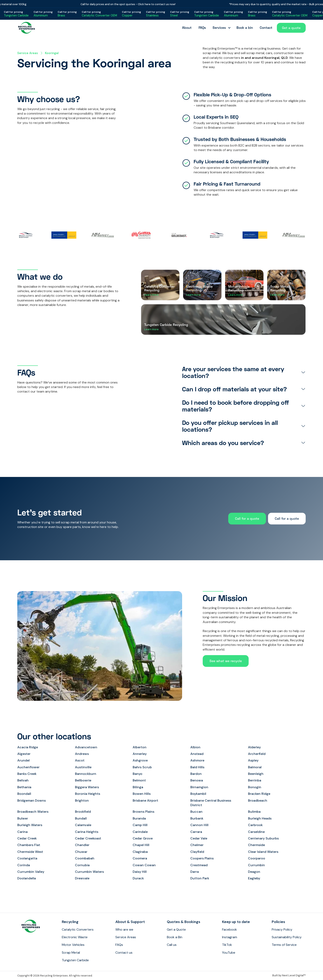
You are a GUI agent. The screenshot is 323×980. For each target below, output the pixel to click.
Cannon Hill (199, 825)
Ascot (80, 760)
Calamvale (83, 825)
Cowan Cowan (144, 865)
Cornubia (82, 865)
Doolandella (27, 878)
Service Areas (28, 53)
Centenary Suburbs (263, 838)
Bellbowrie (83, 780)
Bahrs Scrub (142, 767)
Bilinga (138, 787)
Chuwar (81, 852)
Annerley (140, 754)
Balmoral (255, 767)
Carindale (140, 832)
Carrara (196, 832)
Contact (266, 27)
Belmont (139, 780)
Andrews (82, 754)
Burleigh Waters (30, 825)
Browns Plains (143, 812)
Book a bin (245, 27)
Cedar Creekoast (88, 838)
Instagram (230, 937)
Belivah (23, 780)
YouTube (229, 953)
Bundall (81, 818)
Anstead (197, 754)
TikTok (227, 945)
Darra (195, 872)
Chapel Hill (141, 845)
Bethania (24, 787)
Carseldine (256, 832)
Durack (138, 878)
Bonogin (255, 787)
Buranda (139, 818)
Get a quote (291, 28)
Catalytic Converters (78, 929)
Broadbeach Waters (33, 812)
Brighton (82, 800)
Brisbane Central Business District (211, 803)
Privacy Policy (282, 929)
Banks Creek (27, 774)
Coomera (140, 858)
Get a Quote (176, 929)
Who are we (124, 929)
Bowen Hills (142, 794)
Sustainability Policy (287, 937)
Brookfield (83, 812)
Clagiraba (140, 852)
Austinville (83, 767)
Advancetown (86, 747)
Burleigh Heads (260, 818)
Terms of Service (284, 945)
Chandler (82, 845)
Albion (195, 747)
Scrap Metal (71, 953)
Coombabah (85, 858)
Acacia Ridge (28, 747)
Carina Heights (87, 832)
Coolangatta (27, 858)
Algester (24, 754)
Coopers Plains (202, 858)
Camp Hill (140, 825)
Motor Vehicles (73, 945)
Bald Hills (197, 767)
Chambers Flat (29, 845)
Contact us (124, 953)
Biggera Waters (87, 787)
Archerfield (257, 754)
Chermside (256, 845)
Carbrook (255, 825)
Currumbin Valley (31, 872)
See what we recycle (226, 661)
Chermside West (30, 852)
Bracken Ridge (259, 794)
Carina (22, 832)
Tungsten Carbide (75, 960)
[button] (221, 28)
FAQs (202, 27)
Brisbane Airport (145, 800)
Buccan (196, 812)
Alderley (254, 747)
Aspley (253, 760)
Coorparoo (257, 858)
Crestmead (199, 865)
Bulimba (254, 812)
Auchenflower (28, 767)
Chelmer (197, 845)
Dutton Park (200, 878)
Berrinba (255, 780)
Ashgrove (140, 760)
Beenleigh (256, 774)
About (187, 27)
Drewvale (82, 878)
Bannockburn (86, 774)
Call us (172, 945)
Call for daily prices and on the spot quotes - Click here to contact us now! (131, 4)
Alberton (140, 747)
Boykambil (198, 794)
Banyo (138, 774)
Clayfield (197, 852)
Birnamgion (199, 787)
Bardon (196, 774)
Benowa (197, 780)
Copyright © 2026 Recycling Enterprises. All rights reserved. (55, 976)
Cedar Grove (143, 838)
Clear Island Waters (263, 852)
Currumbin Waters (89, 872)
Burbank (197, 818)
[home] (27, 28)
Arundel (23, 760)
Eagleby (254, 878)
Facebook (229, 929)
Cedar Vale (199, 838)
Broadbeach (258, 800)
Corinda (24, 865)
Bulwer (23, 818)
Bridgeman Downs (32, 800)
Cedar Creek (27, 838)
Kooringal (52, 53)
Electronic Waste (75, 937)
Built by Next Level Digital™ (289, 975)
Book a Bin (175, 937)
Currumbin (256, 865)
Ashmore (197, 760)
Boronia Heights (88, 794)
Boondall (24, 794)
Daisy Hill (140, 872)
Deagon (254, 872)
